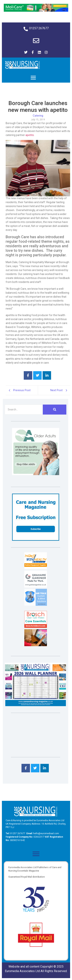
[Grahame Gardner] (36, 586)
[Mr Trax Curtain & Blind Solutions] (36, 605)
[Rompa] (36, 474)
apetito (30, 135)
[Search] (24, 410)
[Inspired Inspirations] (36, 645)
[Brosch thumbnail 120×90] (36, 627)
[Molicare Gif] (36, 11)
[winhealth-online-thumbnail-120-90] (36, 568)
